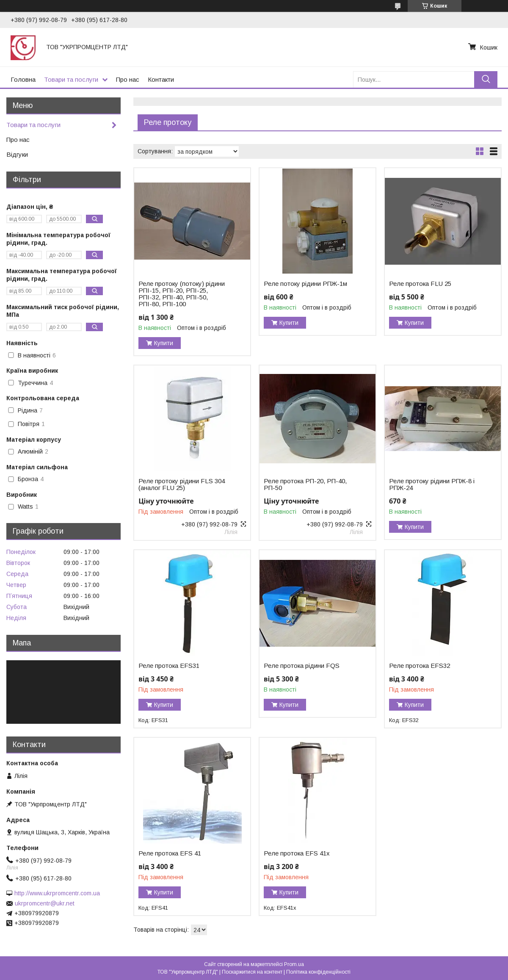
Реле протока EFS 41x (297, 853)
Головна (23, 79)
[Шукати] (486, 79)
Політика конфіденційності (318, 972)
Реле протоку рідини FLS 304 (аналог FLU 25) (182, 484)
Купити (164, 343)
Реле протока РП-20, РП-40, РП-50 (305, 484)
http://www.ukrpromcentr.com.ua (57, 893)
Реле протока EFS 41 (170, 853)
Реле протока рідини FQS (302, 666)
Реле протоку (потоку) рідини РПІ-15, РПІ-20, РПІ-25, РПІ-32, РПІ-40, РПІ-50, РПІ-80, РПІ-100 (182, 294)
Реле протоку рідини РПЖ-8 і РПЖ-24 (432, 484)
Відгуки (17, 154)
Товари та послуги (71, 79)
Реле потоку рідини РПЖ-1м (305, 284)
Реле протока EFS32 (420, 666)
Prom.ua (294, 964)
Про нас (128, 79)
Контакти (161, 79)
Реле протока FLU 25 (420, 284)
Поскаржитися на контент (252, 972)
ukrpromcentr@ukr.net (45, 903)
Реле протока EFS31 (169, 666)
